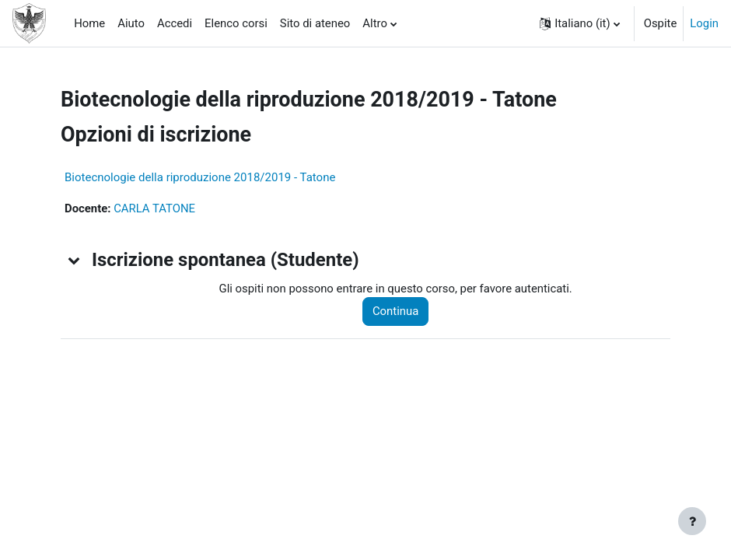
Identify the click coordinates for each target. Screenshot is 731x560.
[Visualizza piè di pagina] (692, 521)
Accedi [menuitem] (175, 23)
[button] (579, 23)
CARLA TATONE (154, 208)
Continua (395, 311)
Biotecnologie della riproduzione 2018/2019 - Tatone (200, 177)
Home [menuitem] (89, 23)
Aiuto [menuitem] (131, 23)
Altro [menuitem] (375, 23)
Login (704, 23)
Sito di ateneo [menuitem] (315, 23)
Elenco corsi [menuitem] (236, 23)
